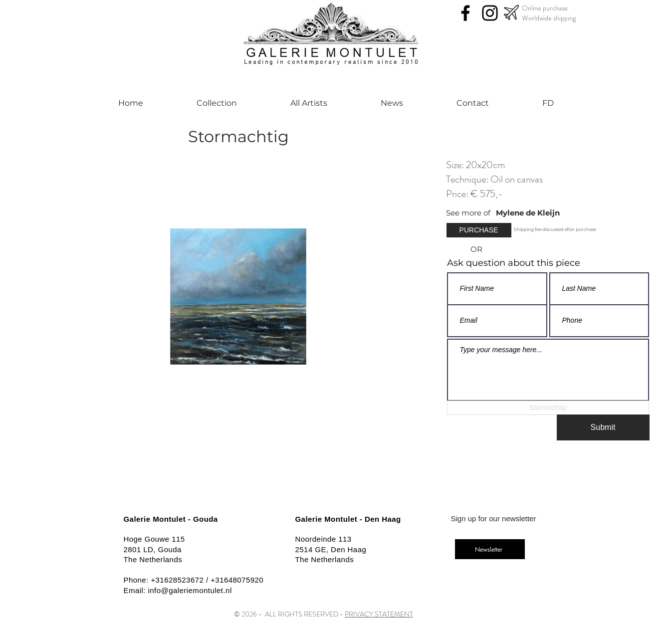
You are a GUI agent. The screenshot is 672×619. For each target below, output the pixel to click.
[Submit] (603, 427)
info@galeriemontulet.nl (190, 590)
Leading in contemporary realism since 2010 (332, 62)
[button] (479, 230)
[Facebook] (465, 13)
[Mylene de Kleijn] (547, 213)
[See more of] (471, 213)
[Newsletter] (490, 549)
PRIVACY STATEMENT (379, 614)
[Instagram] (490, 13)
